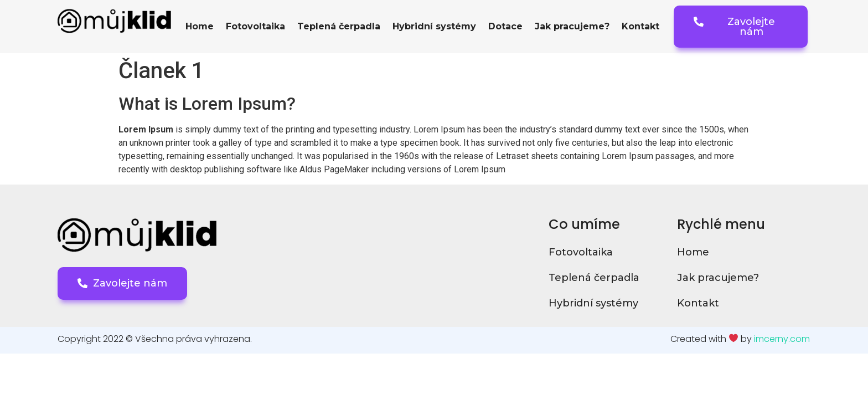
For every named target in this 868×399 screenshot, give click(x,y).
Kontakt (640, 26)
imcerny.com (782, 339)
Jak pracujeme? (572, 26)
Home (200, 26)
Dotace (505, 26)
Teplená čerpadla (339, 26)
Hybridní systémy (434, 26)
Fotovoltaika (255, 26)
